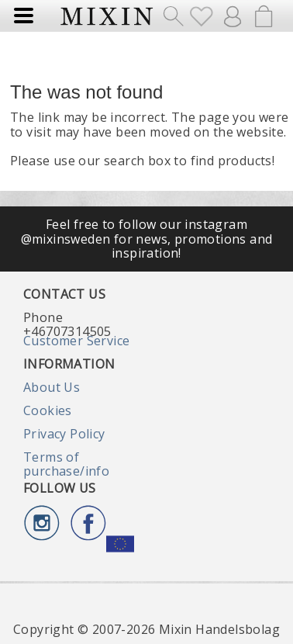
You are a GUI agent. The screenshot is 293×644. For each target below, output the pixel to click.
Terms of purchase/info (66, 464)
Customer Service (76, 341)
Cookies (48, 410)
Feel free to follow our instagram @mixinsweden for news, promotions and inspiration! (147, 239)
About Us (52, 387)
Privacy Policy (64, 434)
